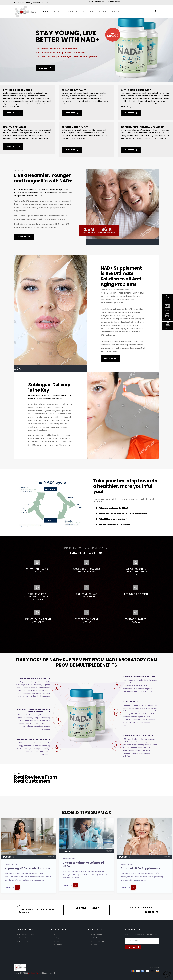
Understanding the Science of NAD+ (83, 864)
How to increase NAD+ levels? (115, 525)
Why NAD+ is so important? (113, 519)
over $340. (45, 3)
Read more (12, 887)
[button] (126, 508)
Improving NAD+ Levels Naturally (27, 868)
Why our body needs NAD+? (114, 508)
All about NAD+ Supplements (140, 868)
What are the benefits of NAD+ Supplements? (123, 514)
